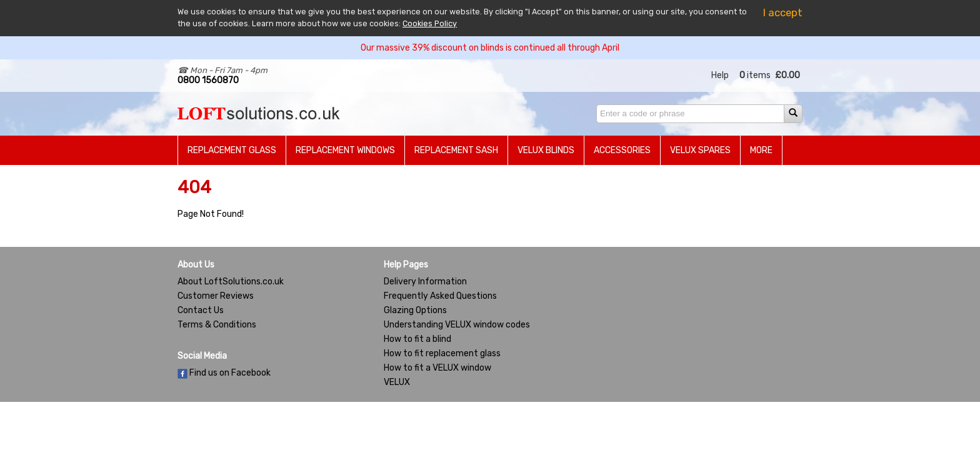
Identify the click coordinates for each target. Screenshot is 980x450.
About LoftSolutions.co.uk (231, 282)
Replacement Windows (345, 150)
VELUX (397, 382)
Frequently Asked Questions (440, 296)
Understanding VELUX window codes (457, 325)
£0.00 (787, 75)
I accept (783, 12)
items (755, 75)
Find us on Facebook (224, 373)
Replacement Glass (232, 150)
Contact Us (201, 310)
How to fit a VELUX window (437, 368)
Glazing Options (415, 310)
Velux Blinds (546, 150)
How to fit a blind (417, 339)
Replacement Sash (456, 150)
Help (720, 75)
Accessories (622, 150)
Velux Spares (700, 150)
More (761, 150)
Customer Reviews (216, 296)
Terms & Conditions (217, 325)
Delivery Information (425, 282)
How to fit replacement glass (442, 353)
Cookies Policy (430, 23)
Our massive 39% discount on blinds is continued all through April (490, 48)
